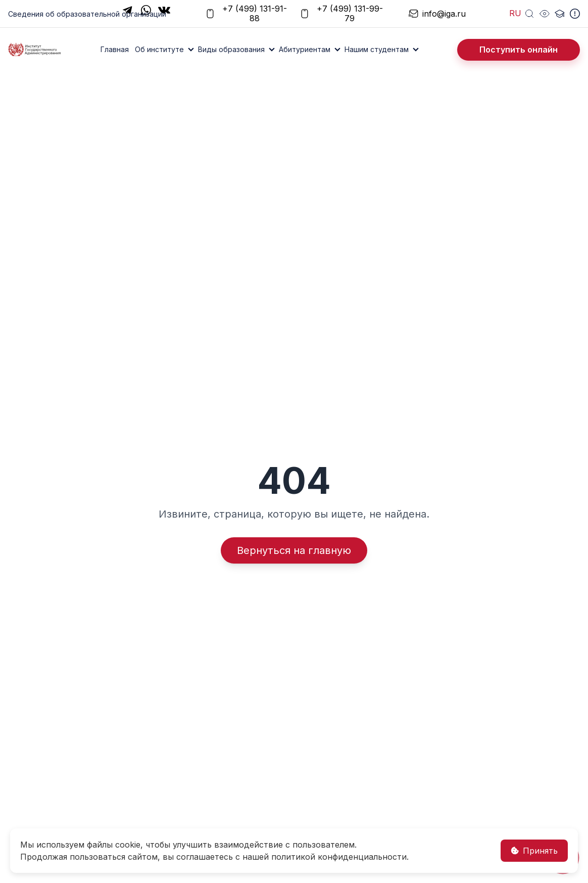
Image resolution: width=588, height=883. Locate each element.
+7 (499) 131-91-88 (246, 14)
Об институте (159, 49)
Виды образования (231, 49)
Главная (115, 49)
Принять (534, 851)
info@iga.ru (436, 14)
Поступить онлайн (519, 50)
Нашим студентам (377, 49)
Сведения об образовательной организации (87, 14)
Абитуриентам (305, 49)
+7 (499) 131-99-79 (341, 14)
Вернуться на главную (294, 550)
